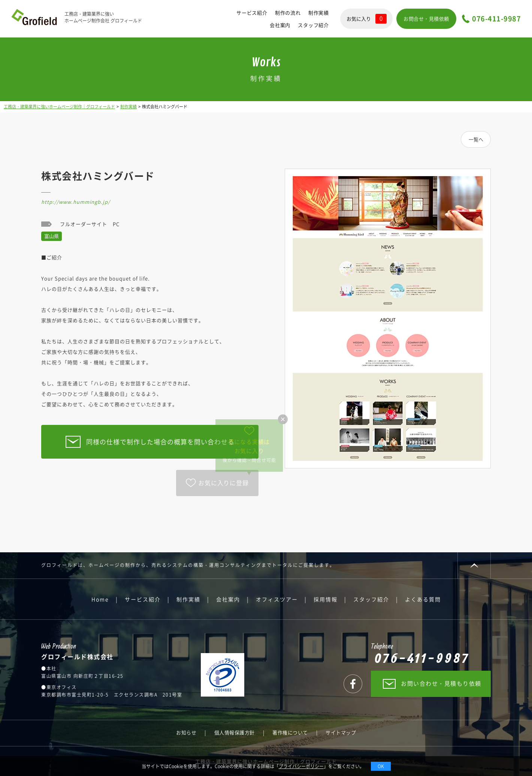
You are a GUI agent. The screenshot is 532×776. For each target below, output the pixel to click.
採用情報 (326, 599)
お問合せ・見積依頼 (426, 19)
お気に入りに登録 (223, 483)
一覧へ (476, 139)
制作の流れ (288, 13)
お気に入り (367, 19)
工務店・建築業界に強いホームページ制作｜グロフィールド (59, 107)
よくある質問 (423, 599)
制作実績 (319, 13)
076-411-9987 (496, 19)
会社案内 (280, 25)
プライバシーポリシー (301, 766)
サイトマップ (341, 732)
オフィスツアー (277, 599)
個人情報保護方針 (235, 732)
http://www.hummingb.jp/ (76, 202)
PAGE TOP (474, 565)
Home (100, 599)
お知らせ (186, 732)
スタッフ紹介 (313, 25)
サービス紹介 (252, 13)
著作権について (290, 732)
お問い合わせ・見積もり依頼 (441, 683)
